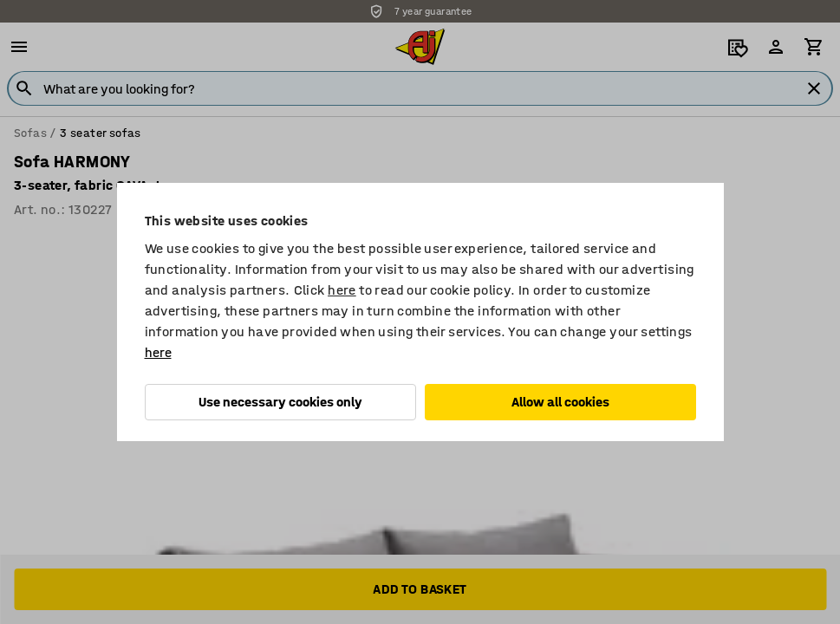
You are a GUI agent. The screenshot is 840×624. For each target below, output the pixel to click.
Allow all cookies (560, 402)
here (342, 290)
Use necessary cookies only (280, 402)
